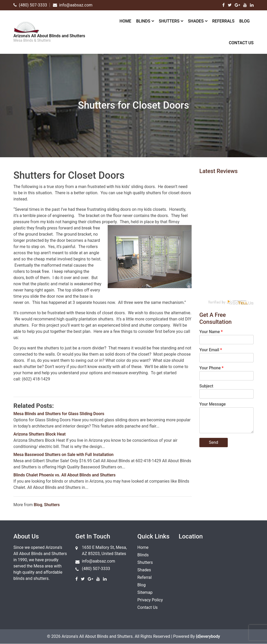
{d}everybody (208, 636)
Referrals (223, 21)
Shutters (169, 21)
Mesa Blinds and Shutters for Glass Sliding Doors (59, 414)
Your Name (211, 332)
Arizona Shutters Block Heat (40, 434)
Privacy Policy (150, 600)
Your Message (213, 404)
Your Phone (211, 368)
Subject (206, 386)
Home (125, 21)
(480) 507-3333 (96, 569)
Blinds (143, 21)
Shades (196, 21)
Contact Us (241, 43)
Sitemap (145, 592)
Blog (245, 21)
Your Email (211, 350)
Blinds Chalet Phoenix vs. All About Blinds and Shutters (65, 475)
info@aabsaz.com (99, 561)
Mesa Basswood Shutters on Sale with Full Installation (64, 455)
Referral (144, 577)
